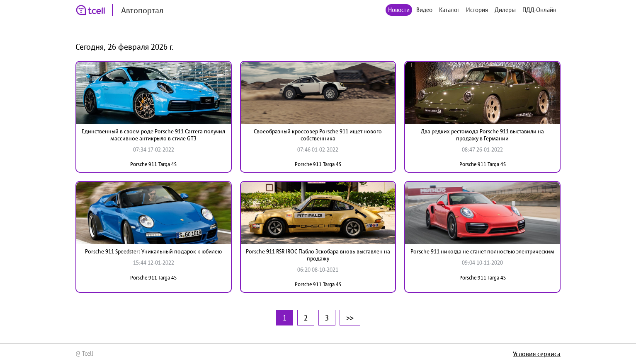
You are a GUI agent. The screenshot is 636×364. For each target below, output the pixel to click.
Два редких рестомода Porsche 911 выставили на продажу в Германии (482, 135)
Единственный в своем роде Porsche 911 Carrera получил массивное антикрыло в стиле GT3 (153, 135)
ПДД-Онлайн (539, 10)
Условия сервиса (537, 354)
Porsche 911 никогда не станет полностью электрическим (482, 251)
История (477, 10)
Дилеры (505, 10)
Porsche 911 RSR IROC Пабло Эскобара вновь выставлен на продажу (318, 255)
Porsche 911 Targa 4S (153, 164)
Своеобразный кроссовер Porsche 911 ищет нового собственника (318, 135)
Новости (399, 10)
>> (350, 318)
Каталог (449, 10)
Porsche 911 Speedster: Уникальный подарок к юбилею (153, 251)
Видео (424, 10)
